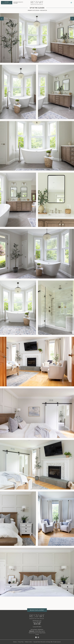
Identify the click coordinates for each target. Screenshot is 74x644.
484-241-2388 (37, 624)
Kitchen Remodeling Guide (7, 3)
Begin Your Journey (37, 610)
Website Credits (28, 642)
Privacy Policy (21, 642)
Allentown (32, 631)
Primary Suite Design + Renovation (37, 10)
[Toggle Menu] (71, 3)
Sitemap (15, 642)
